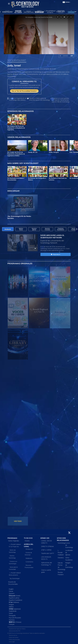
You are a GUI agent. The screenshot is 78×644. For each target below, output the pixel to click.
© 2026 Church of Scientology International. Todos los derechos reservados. (26, 633)
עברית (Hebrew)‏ (14, 602)
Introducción (29, 549)
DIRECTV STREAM (47, 546)
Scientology (62, 543)
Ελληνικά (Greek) (15, 596)
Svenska (12, 620)
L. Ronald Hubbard (61, 552)
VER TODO (18, 521)
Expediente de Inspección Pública (17, 629)
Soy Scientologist (15, 578)
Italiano (11, 607)
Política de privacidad (14, 640)
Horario (27, 541)
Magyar (11, 604)
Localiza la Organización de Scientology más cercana (18, 99)
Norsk (11, 613)
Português (12, 615)
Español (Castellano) (16, 600)
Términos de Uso (13, 635)
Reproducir (55, 255)
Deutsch (12, 593)
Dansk (11, 591)
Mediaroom (29, 558)
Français (12, 624)
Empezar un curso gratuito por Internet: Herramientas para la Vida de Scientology (61, 100)
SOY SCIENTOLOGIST (17, 60)
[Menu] (9, 4)
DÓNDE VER (45, 538)
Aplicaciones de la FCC (15, 631)
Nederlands (13, 611)
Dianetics (61, 558)
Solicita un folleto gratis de (39, 99)
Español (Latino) (14, 598)
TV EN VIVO (28, 538)
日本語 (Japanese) (15, 609)
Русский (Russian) (15, 618)
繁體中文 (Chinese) (15, 622)
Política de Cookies (14, 637)
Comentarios (29, 562)
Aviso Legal (12, 642)
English (11, 589)
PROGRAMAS (12, 538)
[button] (77, 229)
